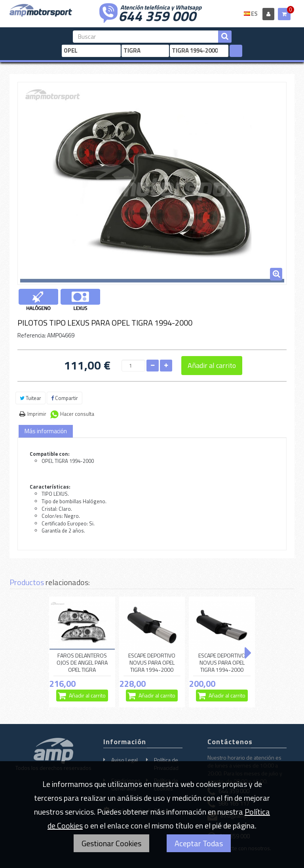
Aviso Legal (124, 760)
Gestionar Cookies (111, 843)
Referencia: (32, 335)
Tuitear (30, 398)
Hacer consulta (77, 414)
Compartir (65, 398)
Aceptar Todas (199, 843)
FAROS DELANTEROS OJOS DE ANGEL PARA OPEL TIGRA (82, 663)
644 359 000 (157, 15)
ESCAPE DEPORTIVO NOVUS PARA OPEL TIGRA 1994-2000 (152, 663)
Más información (46, 431)
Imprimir (37, 414)
